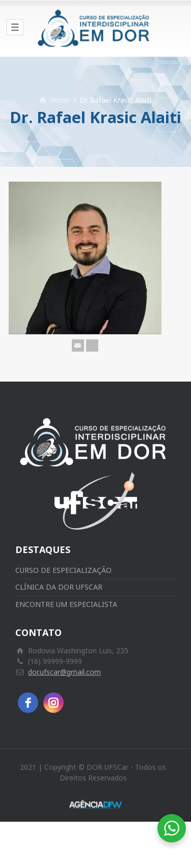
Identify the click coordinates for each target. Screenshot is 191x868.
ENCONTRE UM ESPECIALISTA (66, 604)
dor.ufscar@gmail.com (64, 672)
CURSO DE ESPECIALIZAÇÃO (63, 570)
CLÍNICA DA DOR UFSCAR (59, 587)
